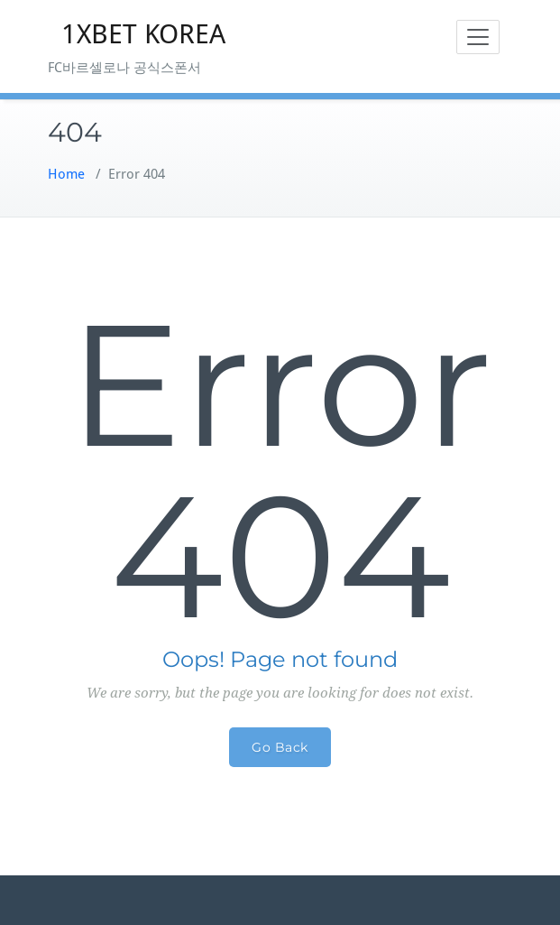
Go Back (280, 747)
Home (66, 174)
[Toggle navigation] (478, 37)
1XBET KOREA (143, 34)
